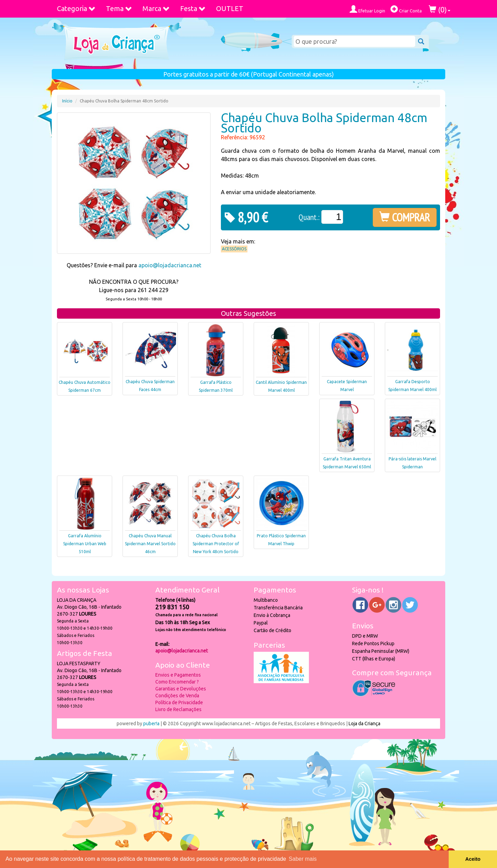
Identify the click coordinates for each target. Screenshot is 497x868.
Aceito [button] (473, 859)
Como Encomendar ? (177, 682)
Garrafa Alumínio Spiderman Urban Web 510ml (85, 544)
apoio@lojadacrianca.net (170, 265)
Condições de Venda (177, 696)
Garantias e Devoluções (181, 689)
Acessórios (234, 249)
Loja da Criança (364, 724)
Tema (119, 8)
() (440, 9)
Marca (156, 8)
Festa (193, 8)
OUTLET (230, 8)
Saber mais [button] (303, 859)
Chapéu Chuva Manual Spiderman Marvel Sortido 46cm (150, 544)
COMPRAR (405, 217)
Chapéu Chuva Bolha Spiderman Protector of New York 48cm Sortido (216, 544)
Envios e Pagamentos (178, 675)
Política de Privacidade (179, 702)
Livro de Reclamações (178, 709)
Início (67, 101)
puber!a (151, 724)
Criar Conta (406, 9)
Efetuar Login (367, 9)
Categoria (76, 8)
